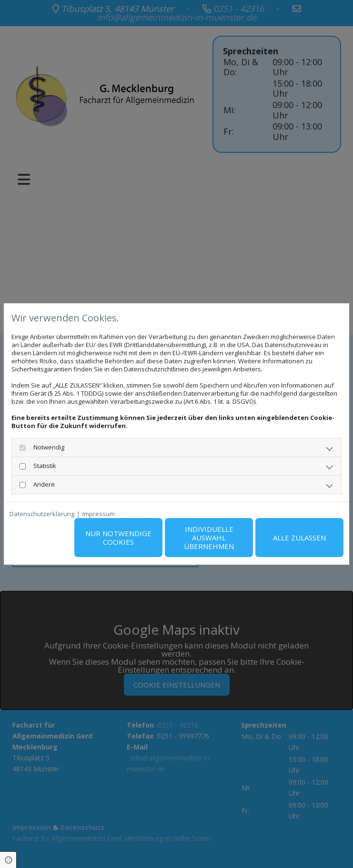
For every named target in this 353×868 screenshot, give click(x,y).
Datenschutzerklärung (42, 514)
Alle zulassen (299, 538)
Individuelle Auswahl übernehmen (209, 538)
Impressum (99, 514)
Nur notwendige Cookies (118, 538)
